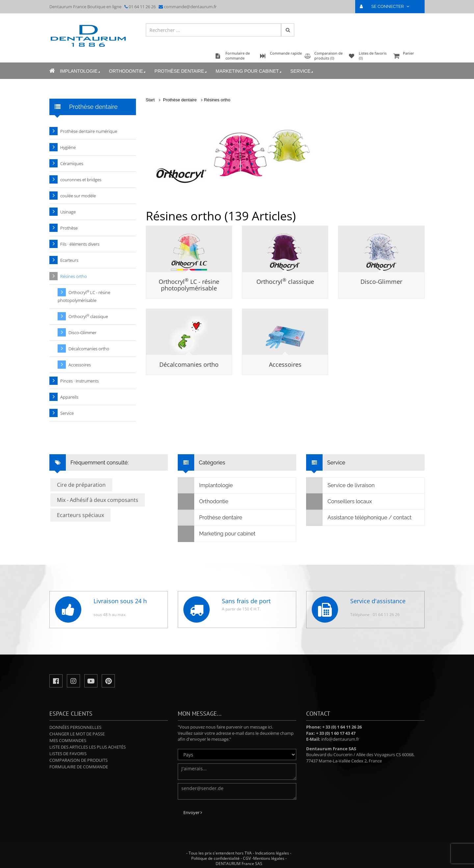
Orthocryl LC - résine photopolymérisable (189, 285)
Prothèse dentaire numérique (89, 131)
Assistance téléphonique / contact (359, 518)
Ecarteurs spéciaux (80, 515)
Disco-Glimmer (381, 282)
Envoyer (193, 812)
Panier (408, 56)
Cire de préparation (81, 485)
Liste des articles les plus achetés (88, 747)
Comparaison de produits (79, 760)
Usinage (68, 212)
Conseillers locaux (339, 502)
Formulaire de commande (79, 767)
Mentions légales (269, 858)
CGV (247, 858)
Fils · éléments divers (80, 244)
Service (302, 71)
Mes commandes (68, 740)
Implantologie (80, 71)
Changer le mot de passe (77, 734)
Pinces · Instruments (79, 381)
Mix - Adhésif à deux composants (98, 500)
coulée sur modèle (78, 196)
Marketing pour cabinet (249, 71)
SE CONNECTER (387, 6)
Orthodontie (128, 71)
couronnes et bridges (81, 180)
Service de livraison (341, 485)
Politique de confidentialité (215, 858)
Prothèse (69, 228)
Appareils (69, 397)
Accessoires (285, 364)
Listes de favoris (68, 754)
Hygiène (68, 147)
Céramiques (72, 163)
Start (150, 100)
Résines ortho (217, 100)
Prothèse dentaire (181, 71)
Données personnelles (75, 727)
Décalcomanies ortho (189, 364)
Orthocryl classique (285, 282)
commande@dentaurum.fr (190, 7)
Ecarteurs (69, 260)
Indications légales (272, 853)
